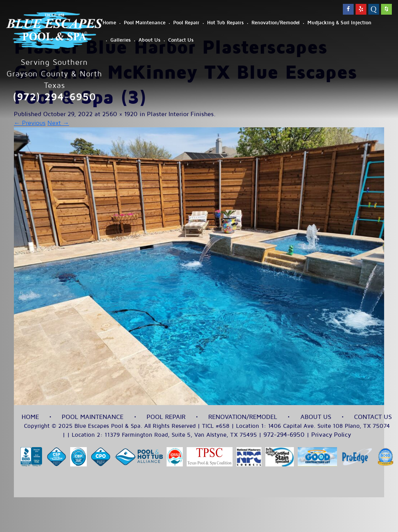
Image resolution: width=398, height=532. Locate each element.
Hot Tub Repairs (225, 23)
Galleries (121, 40)
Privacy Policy (331, 435)
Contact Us (181, 40)
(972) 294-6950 (55, 97)
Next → (58, 123)
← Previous (30, 123)
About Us (149, 40)
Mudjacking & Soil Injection (339, 23)
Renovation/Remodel (276, 23)
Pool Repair (186, 23)
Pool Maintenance (145, 23)
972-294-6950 (284, 435)
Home (109, 23)
